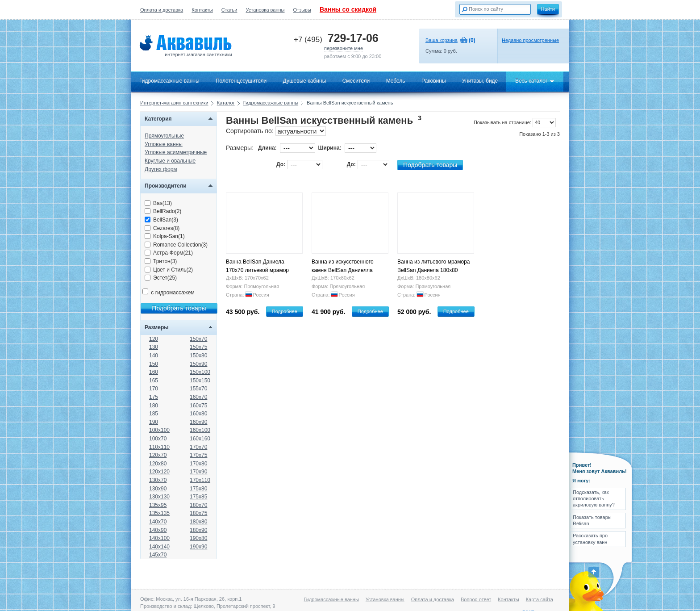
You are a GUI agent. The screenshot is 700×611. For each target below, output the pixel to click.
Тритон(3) (161, 261)
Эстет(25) (161, 278)
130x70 (158, 480)
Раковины (434, 81)
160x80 (198, 414)
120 (154, 339)
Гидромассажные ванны (169, 81)
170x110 (200, 480)
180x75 (198, 513)
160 (154, 372)
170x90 (198, 472)
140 (154, 356)
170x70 (198, 447)
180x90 (198, 530)
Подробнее (285, 311)
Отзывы (302, 10)
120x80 (158, 464)
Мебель (396, 81)
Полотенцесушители (241, 81)
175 (154, 397)
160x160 (200, 439)
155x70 (198, 389)
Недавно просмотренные (530, 40)
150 (154, 364)
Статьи (229, 10)
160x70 (198, 397)
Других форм (161, 169)
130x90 (158, 489)
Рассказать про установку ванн (590, 539)
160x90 (198, 422)
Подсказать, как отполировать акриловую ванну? (594, 499)
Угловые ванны (164, 144)
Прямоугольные (164, 136)
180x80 (198, 522)
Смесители (356, 81)
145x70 (158, 555)
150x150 (200, 381)
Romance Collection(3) (176, 245)
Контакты (202, 10)
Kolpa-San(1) (165, 236)
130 (154, 347)
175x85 (198, 497)
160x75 (198, 406)
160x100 (200, 430)
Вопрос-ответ (476, 599)
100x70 (158, 439)
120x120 (159, 472)
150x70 (198, 339)
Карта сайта (540, 599)
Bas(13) (158, 203)
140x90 (158, 530)
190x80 (198, 538)
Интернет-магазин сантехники (174, 103)
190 (154, 422)
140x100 (159, 538)
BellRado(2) (163, 211)
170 (154, 389)
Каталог (226, 103)
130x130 (159, 497)
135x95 (158, 505)
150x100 (200, 372)
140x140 (159, 547)
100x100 (159, 430)
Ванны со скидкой (348, 9)
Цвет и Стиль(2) (169, 270)
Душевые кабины (305, 81)
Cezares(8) (162, 228)
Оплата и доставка (162, 10)
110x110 (159, 447)
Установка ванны (265, 10)
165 (154, 381)
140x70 (158, 522)
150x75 (198, 347)
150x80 (198, 356)
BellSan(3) (161, 220)
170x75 (198, 455)
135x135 (159, 513)
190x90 (198, 547)
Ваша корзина (442, 40)
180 (154, 406)
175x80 (198, 489)
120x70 (158, 455)
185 (154, 414)
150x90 (198, 364)
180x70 (198, 505)
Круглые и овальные (170, 161)
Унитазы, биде (480, 81)
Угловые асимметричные (176, 152)
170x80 (198, 464)
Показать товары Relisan (592, 520)
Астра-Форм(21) (169, 253)
